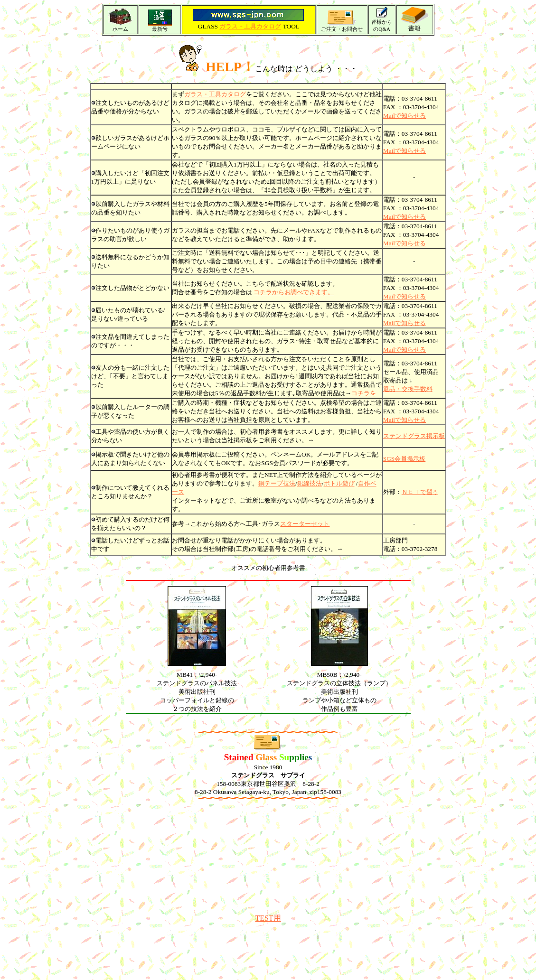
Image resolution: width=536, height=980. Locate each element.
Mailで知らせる (404, 151)
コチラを (364, 393)
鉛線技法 (310, 483)
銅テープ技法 (277, 483)
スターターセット (305, 524)
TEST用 (268, 918)
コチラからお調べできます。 (294, 292)
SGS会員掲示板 (404, 459)
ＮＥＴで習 (420, 492)
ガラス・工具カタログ (250, 26)
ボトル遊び (339, 483)
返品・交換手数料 (408, 389)
